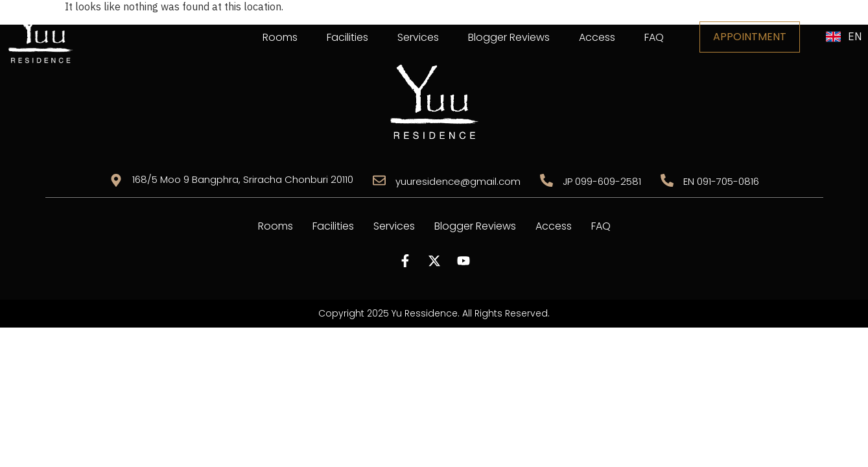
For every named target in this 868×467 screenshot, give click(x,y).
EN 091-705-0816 (721, 181)
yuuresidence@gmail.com (458, 181)
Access (597, 37)
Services (418, 37)
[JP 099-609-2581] (546, 180)
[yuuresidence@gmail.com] (379, 180)
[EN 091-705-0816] (667, 180)
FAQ (654, 37)
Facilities (347, 37)
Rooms (280, 37)
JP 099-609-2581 (602, 181)
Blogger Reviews (509, 37)
